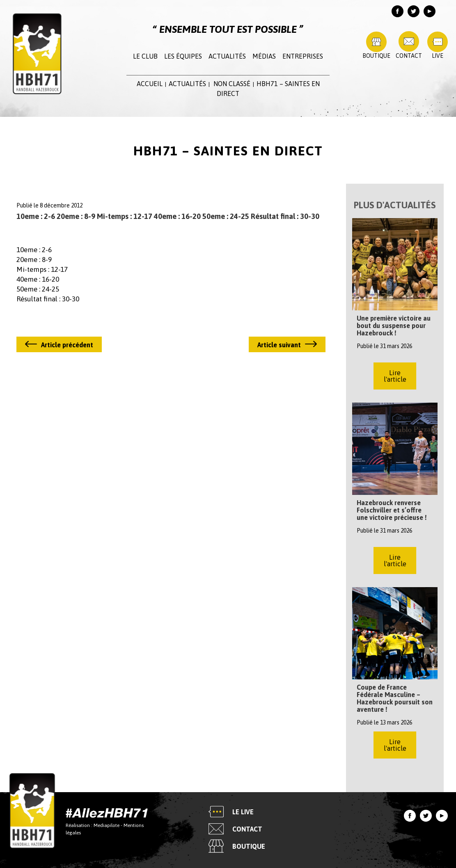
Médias (264, 56)
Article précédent (67, 345)
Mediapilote (107, 825)
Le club (145, 56)
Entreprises (303, 56)
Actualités (227, 56)
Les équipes (183, 56)
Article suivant (279, 345)
